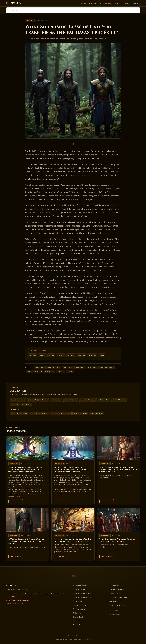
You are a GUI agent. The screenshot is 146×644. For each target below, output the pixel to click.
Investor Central (18, 400)
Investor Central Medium (61, 413)
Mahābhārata (106, 3)
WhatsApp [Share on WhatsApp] (71, 355)
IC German (44, 400)
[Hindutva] (13, 3)
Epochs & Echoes (71, 400)
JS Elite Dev (104, 400)
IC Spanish (32, 400)
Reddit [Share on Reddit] (51, 355)
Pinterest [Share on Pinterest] (92, 355)
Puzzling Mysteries (88, 400)
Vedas (128, 3)
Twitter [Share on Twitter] (42, 355)
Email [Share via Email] (102, 355)
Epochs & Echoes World (39, 413)
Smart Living (56, 400)
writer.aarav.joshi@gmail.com (17, 600)
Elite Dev (15, 404)
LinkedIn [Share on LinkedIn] (61, 355)
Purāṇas (119, 3)
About (136, 3)
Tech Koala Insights (19, 413)
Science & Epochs (80, 413)
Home (83, 3)
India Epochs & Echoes (118, 605)
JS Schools (26, 404)
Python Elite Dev (119, 400)
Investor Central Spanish (82, 593)
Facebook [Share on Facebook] (33, 355)
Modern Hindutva (97, 413)
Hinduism (93, 3)
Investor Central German (82, 597)
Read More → (15, 501)
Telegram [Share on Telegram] (81, 355)
